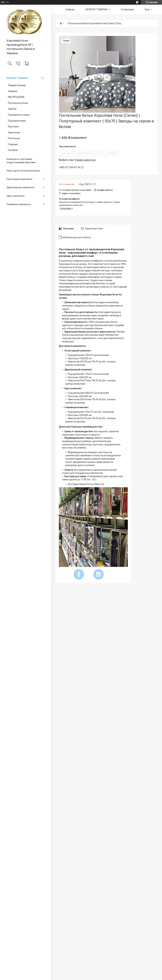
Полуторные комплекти (19, 179)
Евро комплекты (16, 196)
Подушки (13, 144)
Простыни (13, 127)
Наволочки (14, 133)
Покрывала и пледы (19, 115)
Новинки (13, 91)
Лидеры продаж (17, 85)
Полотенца (14, 138)
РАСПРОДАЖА (16, 97)
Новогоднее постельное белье (23, 171)
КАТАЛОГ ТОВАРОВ (17, 78)
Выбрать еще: (77, 160)
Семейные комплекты (19, 204)
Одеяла (12, 109)
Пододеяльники (17, 121)
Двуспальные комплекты (20, 187)
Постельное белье (18, 103)
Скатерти (13, 150)
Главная (70, 9)
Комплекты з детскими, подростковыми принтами (21, 161)
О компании (127, 9)
